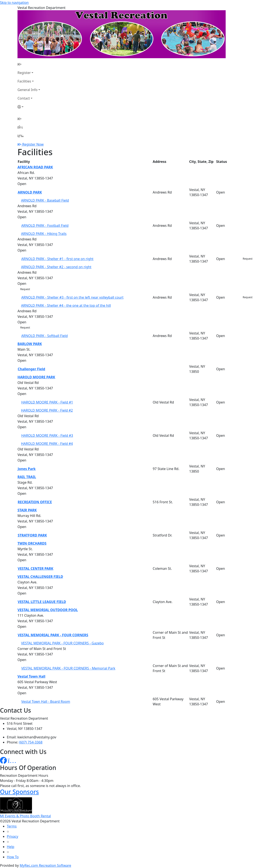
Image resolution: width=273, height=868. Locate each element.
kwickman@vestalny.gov (37, 737)
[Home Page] (29, 64)
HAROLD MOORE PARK (36, 377)
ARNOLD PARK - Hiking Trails (44, 234)
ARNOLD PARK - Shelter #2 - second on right (56, 267)
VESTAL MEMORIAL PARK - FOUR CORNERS (53, 635)
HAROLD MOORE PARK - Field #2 (47, 410)
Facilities (24, 81)
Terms (12, 826)
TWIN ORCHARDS (32, 543)
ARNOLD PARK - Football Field (45, 226)
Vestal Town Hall (31, 676)
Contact (24, 98)
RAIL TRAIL (27, 477)
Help (11, 847)
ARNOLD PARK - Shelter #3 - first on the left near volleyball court (72, 297)
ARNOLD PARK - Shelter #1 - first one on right (57, 259)
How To (13, 857)
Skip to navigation (14, 3)
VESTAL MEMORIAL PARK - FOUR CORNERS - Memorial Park (68, 668)
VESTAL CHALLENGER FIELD (40, 577)
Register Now (33, 144)
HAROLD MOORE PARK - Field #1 (47, 402)
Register (24, 73)
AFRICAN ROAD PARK (35, 167)
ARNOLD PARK (30, 192)
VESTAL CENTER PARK (36, 569)
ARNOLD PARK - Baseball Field (45, 200)
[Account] (29, 107)
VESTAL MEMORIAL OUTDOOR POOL (48, 610)
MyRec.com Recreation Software (45, 865)
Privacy (12, 836)
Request (248, 259)
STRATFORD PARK (32, 535)
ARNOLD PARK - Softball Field (45, 336)
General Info (28, 90)
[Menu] (20, 136)
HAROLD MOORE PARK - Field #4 (47, 444)
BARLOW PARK (30, 344)
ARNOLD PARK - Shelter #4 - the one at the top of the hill (66, 305)
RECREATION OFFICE (35, 502)
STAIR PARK (27, 510)
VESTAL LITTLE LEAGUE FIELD (42, 602)
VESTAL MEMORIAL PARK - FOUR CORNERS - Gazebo (62, 643)
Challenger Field (31, 369)
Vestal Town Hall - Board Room (46, 702)
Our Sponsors (19, 792)
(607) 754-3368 (31, 742)
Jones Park (27, 469)
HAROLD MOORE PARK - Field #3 (47, 435)
